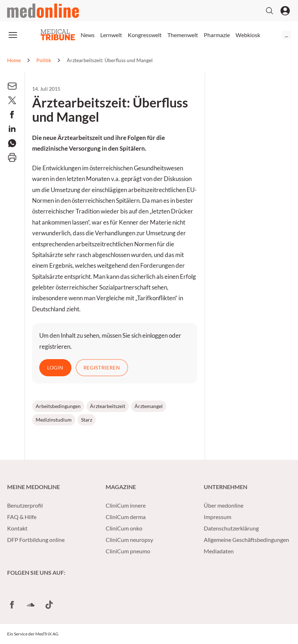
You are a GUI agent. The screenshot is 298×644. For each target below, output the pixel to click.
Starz (87, 420)
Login (55, 368)
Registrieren (102, 368)
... (286, 35)
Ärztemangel (149, 406)
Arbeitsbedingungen (58, 406)
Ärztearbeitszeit (108, 406)
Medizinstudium (54, 420)
